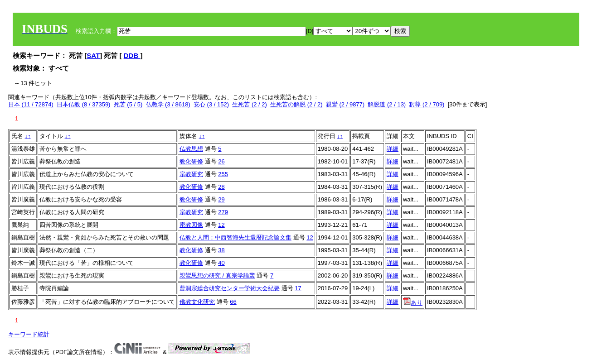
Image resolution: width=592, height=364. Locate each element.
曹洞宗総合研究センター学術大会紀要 (230, 288)
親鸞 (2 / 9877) (345, 104)
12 (221, 225)
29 (221, 199)
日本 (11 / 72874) (31, 104)
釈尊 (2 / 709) (427, 104)
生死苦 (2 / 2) (250, 104)
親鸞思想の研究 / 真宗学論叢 (217, 275)
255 (223, 174)
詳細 (393, 149)
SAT (93, 55)
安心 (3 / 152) (211, 104)
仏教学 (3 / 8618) (168, 104)
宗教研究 (191, 174)
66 (233, 302)
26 (221, 161)
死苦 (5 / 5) (128, 104)
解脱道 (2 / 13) (387, 104)
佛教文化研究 (197, 302)
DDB (132, 55)
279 (223, 212)
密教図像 (191, 225)
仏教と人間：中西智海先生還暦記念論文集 (235, 237)
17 (298, 288)
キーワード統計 (29, 334)
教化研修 (191, 161)
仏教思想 (191, 149)
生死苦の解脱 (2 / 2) (296, 104)
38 (221, 250)
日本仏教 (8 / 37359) (84, 104)
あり (413, 303)
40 (221, 263)
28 (221, 187)
